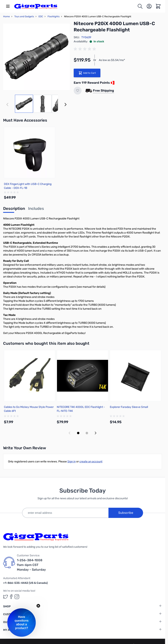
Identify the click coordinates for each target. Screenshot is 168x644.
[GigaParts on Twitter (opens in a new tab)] (6, 597)
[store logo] (36, 6)
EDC (41, 16)
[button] (22, 623)
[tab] (14, 210)
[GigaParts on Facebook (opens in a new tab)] (11, 597)
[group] (85, 49)
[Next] (65, 105)
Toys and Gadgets (24, 16)
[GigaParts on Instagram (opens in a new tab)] (17, 597)
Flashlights (54, 16)
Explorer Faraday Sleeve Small (129, 407)
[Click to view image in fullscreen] (36, 57)
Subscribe (126, 513)
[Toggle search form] (140, 6)
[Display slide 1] (78, 433)
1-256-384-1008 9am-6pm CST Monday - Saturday (31, 565)
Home (6, 16)
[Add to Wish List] (78, 91)
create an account (91, 462)
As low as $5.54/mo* (112, 60)
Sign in (72, 462)
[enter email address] (65, 513)
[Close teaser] (38, 606)
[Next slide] (95, 433)
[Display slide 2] (87, 433)
